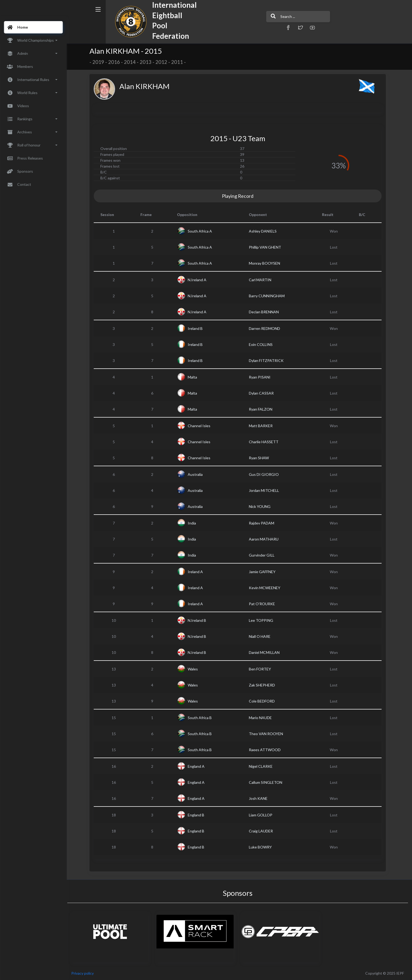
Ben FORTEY (262, 669)
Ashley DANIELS (265, 231)
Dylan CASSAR (263, 393)
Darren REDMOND (266, 328)
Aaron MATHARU (266, 539)
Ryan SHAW (261, 458)
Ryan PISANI (262, 377)
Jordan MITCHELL (266, 490)
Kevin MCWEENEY (266, 588)
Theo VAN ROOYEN (268, 734)
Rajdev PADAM (263, 523)
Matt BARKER (263, 426)
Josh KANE (260, 798)
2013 (147, 62)
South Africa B (201, 718)
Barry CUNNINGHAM (269, 296)
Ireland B (197, 328)
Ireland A (197, 572)
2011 (179, 62)
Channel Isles (201, 426)
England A (198, 766)
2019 (100, 62)
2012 (163, 62)
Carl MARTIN (262, 280)
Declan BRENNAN (266, 312)
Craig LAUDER (263, 831)
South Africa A (201, 231)
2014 (132, 62)
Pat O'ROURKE (264, 604)
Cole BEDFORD (264, 701)
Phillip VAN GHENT (267, 247)
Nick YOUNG (262, 506)
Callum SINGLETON (267, 782)
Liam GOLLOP (262, 815)
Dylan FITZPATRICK (268, 360)
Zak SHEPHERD (264, 685)
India (193, 523)
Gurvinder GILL (264, 555)
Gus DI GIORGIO (266, 474)
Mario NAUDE (262, 718)
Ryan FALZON (262, 409)
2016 (116, 62)
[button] (269, 27)
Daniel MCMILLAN (266, 652)
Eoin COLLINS (263, 344)
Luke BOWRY (262, 847)
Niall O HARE (262, 636)
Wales (194, 669)
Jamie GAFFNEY (264, 572)
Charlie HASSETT (266, 442)
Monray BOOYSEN (266, 263)
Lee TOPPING (263, 620)
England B (198, 815)
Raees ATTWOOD (267, 750)
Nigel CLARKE (263, 766)
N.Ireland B (199, 620)
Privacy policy (86, 973)
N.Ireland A (199, 280)
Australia (197, 474)
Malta (194, 377)
